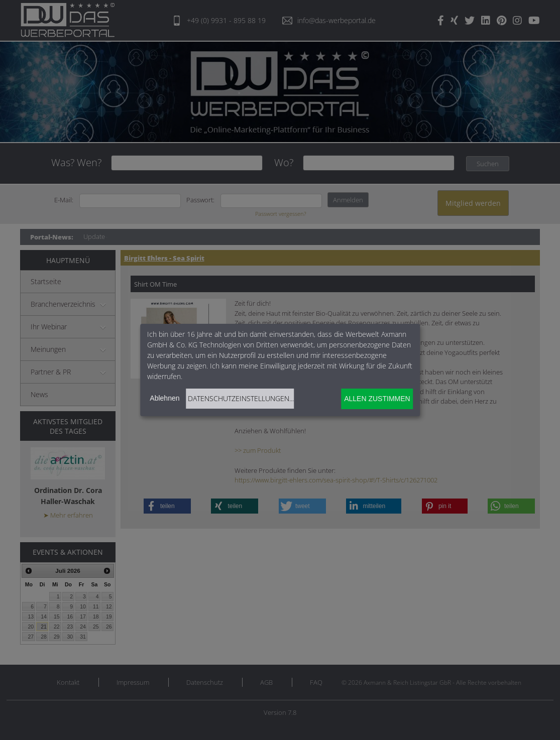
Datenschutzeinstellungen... (241, 398)
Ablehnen (164, 398)
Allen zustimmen (377, 399)
